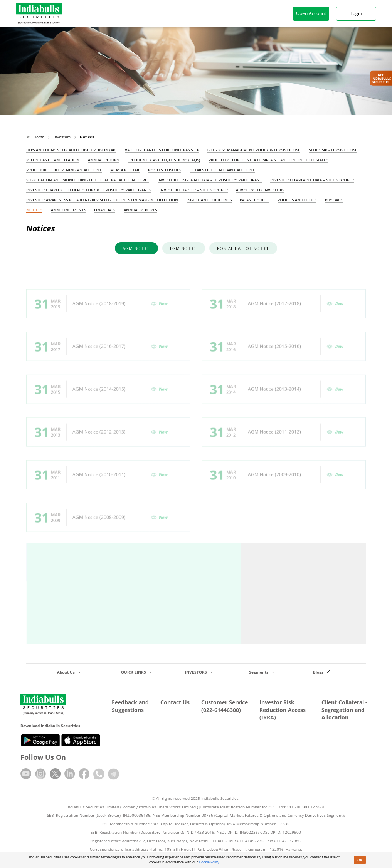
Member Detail (125, 170)
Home (35, 137)
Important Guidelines (209, 200)
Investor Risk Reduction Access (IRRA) (283, 710)
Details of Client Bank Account (222, 170)
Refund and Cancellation (53, 160)
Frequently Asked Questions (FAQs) (164, 160)
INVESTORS (199, 672)
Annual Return (104, 160)
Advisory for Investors (260, 190)
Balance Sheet (254, 200)
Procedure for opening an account (64, 170)
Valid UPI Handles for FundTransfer (162, 150)
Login (356, 13)
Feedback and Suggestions (130, 706)
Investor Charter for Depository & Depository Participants (89, 190)
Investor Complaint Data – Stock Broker (312, 180)
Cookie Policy (209, 862)
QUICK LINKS (136, 672)
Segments (262, 672)
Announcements (68, 210)
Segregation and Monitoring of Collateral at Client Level (88, 180)
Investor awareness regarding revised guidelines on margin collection (102, 200)
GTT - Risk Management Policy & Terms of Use (254, 150)
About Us (69, 672)
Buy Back (334, 200)
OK (360, 860)
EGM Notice (184, 249)
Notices (34, 210)
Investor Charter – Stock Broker (194, 190)
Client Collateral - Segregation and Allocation (344, 710)
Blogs (323, 672)
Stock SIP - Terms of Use (333, 150)
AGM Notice (136, 249)
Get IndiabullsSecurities (381, 78)
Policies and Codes (297, 200)
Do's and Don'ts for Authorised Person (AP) (71, 150)
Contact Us (175, 702)
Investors (62, 137)
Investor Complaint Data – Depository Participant (210, 180)
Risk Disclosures (165, 170)
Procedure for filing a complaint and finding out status (268, 160)
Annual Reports (140, 210)
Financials (105, 210)
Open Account (311, 13)
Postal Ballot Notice (243, 249)
